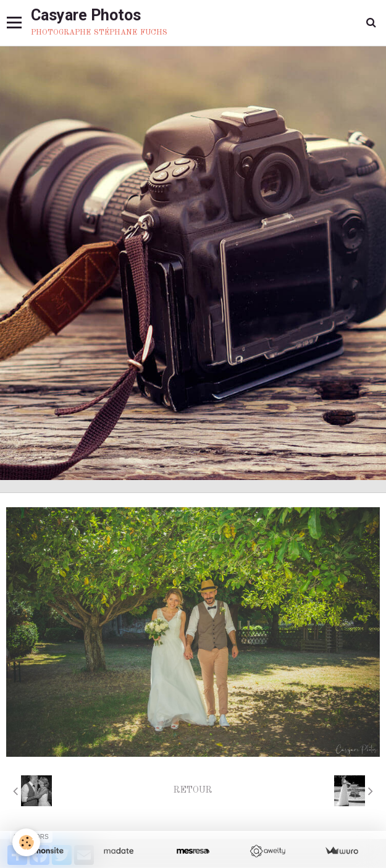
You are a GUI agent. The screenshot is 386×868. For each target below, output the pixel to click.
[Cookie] (26, 842)
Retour (193, 790)
